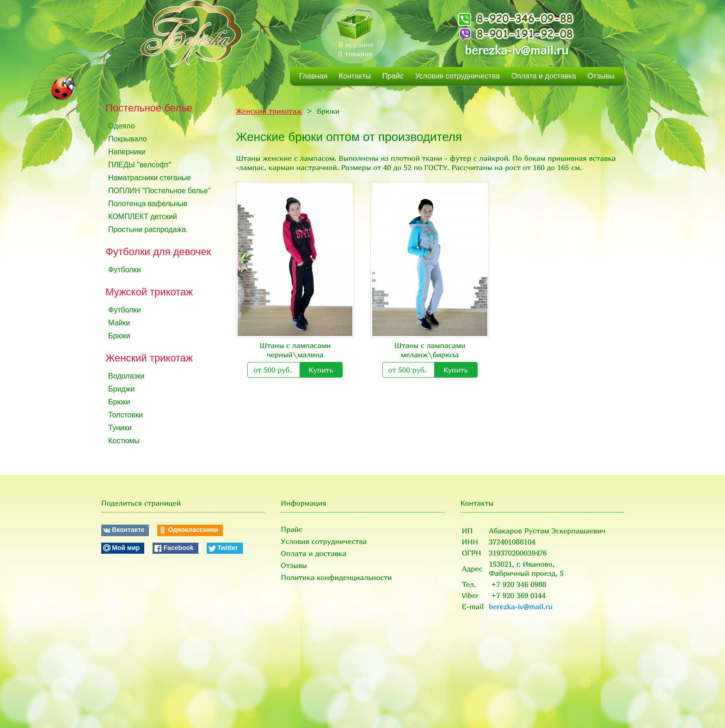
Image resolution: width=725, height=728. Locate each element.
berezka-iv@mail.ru (516, 50)
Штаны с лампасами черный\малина (295, 350)
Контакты (355, 76)
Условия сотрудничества (458, 76)
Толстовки (126, 415)
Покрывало (127, 139)
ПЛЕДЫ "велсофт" (140, 165)
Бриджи (121, 389)
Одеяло (121, 126)
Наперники (127, 152)
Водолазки (126, 376)
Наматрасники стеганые (150, 178)
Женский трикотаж (149, 358)
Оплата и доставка (544, 76)
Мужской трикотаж (149, 292)
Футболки (124, 270)
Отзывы (601, 76)
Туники (120, 428)
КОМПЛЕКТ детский (143, 217)
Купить (321, 370)
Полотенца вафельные (148, 204)
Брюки (119, 336)
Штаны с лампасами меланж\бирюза (430, 350)
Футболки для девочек (158, 252)
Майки (119, 323)
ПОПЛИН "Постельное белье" (159, 191)
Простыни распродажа (147, 229)
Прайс (393, 76)
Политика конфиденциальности (336, 577)
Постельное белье (149, 108)
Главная (313, 76)
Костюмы (124, 441)
